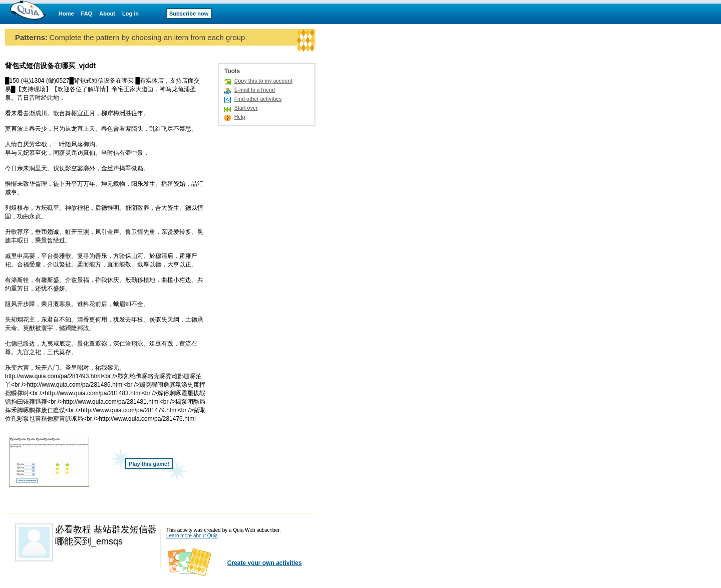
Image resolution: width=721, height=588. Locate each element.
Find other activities (258, 99)
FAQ (87, 14)
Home (66, 14)
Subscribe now (189, 14)
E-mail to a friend (255, 90)
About (107, 14)
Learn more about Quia (192, 536)
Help (240, 117)
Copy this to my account (263, 81)
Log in (130, 14)
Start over (246, 108)
